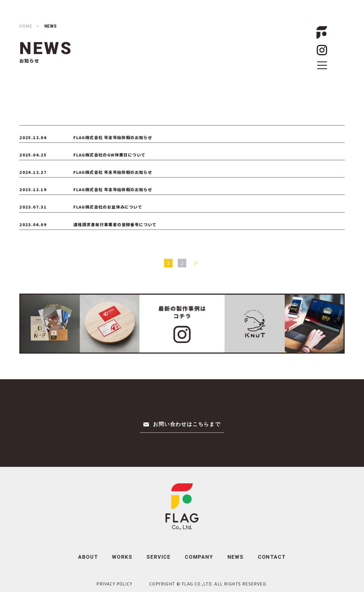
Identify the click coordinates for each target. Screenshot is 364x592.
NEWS (236, 557)
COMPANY (199, 557)
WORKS (122, 557)
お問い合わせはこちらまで (187, 424)
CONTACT (272, 557)
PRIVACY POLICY (114, 584)
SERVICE (159, 557)
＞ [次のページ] (196, 263)
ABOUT (88, 557)
